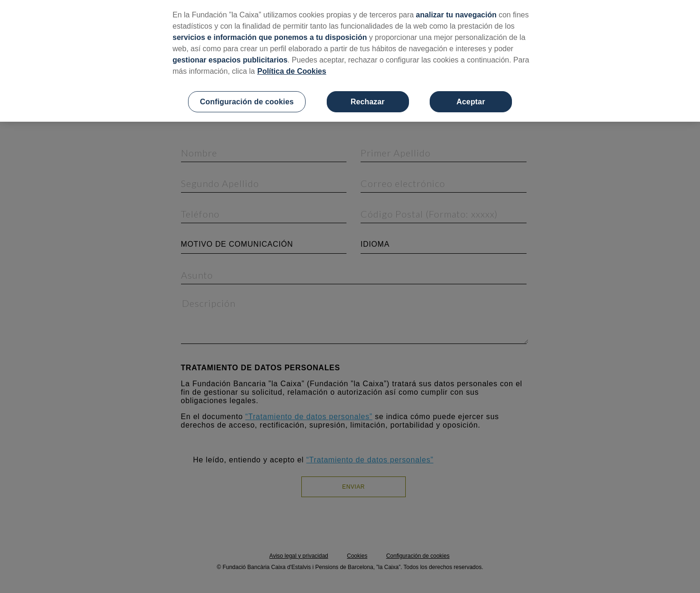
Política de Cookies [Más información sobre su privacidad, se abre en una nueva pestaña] (292, 71)
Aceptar (471, 102)
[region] (350, 61)
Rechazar (368, 102)
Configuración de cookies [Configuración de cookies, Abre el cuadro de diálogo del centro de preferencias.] (247, 102)
